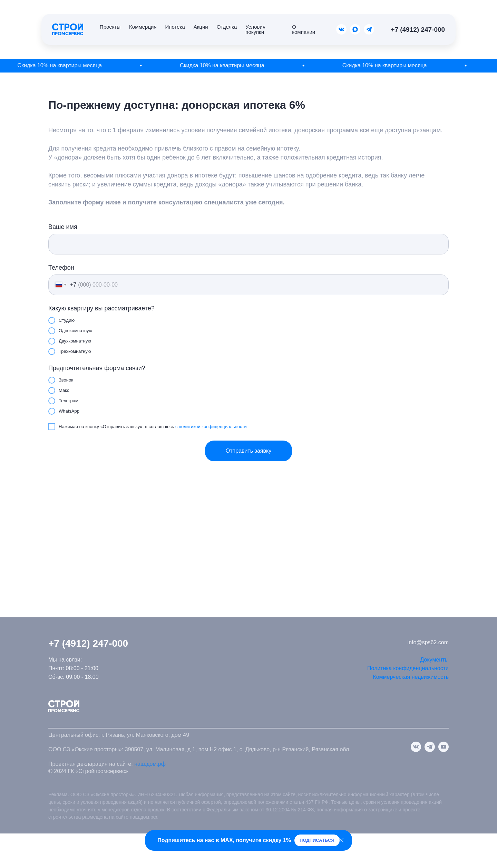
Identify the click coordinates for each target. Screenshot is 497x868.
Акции (201, 27)
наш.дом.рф (150, 764)
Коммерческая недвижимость (411, 677)
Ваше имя (63, 227)
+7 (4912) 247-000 (418, 30)
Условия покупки (255, 29)
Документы (435, 660)
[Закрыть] (341, 841)
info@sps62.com (428, 642)
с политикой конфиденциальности (211, 427)
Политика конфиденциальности (408, 668)
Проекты (110, 27)
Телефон (61, 268)
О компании (304, 29)
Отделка (227, 27)
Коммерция (143, 27)
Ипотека (175, 27)
